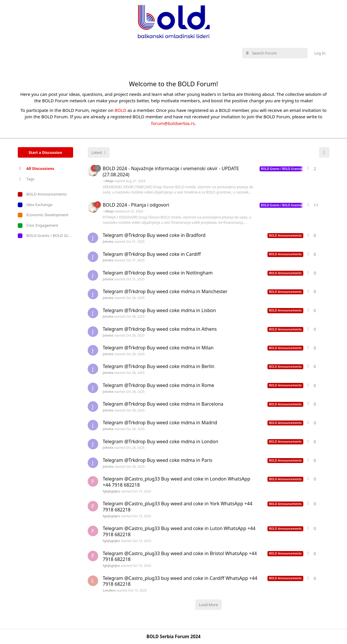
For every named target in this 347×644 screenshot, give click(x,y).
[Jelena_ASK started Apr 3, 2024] (93, 207)
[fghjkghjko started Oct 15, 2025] (93, 481)
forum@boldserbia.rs (173, 123)
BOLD (120, 110)
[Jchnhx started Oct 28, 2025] (93, 294)
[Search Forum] (275, 53)
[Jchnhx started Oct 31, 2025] (93, 238)
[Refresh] (324, 152)
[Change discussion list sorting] (99, 152)
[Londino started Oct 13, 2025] (93, 581)
